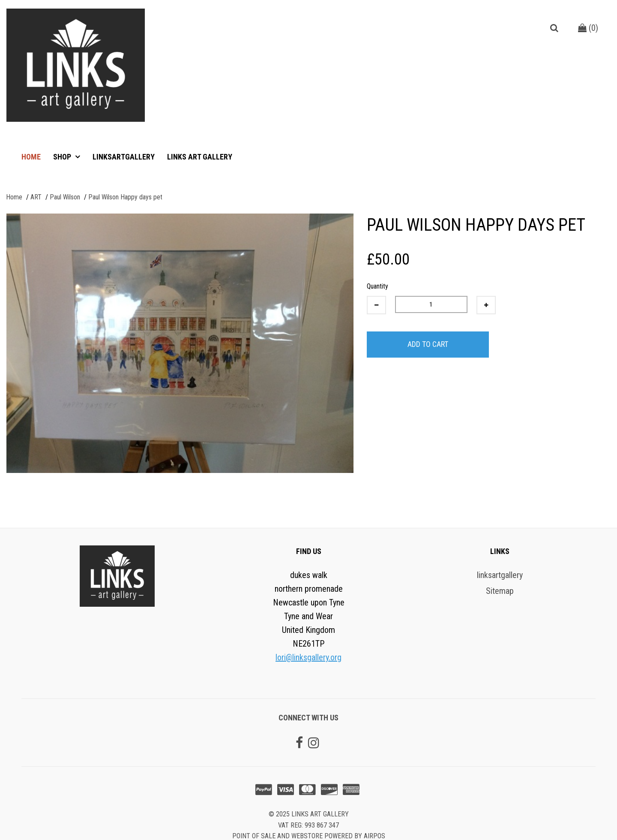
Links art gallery (200, 157)
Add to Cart (428, 344)
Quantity (377, 286)
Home (31, 157)
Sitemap (500, 591)
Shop (63, 157)
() (588, 28)
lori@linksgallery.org (308, 657)
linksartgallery (124, 157)
